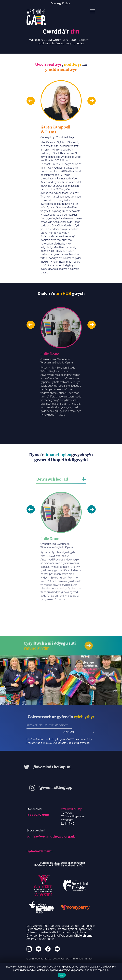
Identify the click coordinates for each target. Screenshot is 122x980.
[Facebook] (48, 949)
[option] (61, 177)
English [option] (66, 3)
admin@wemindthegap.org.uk (51, 836)
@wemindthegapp (67, 787)
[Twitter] (39, 949)
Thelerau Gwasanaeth (54, 743)
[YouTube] (57, 949)
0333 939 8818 (38, 815)
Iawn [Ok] (62, 975)
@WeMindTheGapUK (40, 767)
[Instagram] (29, 949)
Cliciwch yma (83, 936)
